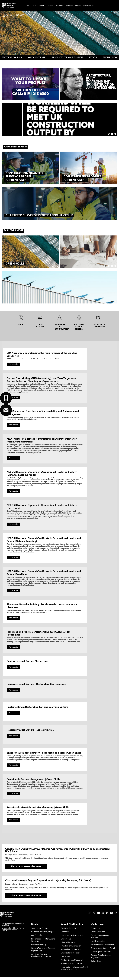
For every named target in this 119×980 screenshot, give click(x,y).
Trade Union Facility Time (72, 967)
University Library (39, 948)
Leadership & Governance (72, 939)
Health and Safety (98, 945)
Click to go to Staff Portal (101, 955)
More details (13, 365)
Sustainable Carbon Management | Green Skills (33, 781)
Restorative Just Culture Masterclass (27, 663)
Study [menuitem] (28, 5)
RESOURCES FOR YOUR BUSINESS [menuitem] (68, 58)
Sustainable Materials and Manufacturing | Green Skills (38, 809)
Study (35, 928)
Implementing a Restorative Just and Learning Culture (37, 709)
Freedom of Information (71, 949)
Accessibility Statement (71, 953)
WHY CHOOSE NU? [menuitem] (37, 58)
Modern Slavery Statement (72, 963)
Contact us (95, 932)
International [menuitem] (39, 5)
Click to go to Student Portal (103, 952)
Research (65, 935)
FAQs (21, 325)
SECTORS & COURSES (12, 58)
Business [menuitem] (50, 5)
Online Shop (96, 965)
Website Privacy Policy (70, 956)
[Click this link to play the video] (88, 84)
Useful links (98, 928)
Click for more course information (22, 869)
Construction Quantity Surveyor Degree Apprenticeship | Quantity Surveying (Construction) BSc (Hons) (57, 852)
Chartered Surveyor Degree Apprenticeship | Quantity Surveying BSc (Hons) (48, 883)
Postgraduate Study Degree (43, 935)
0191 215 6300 (18, 15)
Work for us (66, 942)
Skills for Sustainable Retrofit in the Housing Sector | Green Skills (44, 754)
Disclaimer (65, 960)
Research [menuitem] (60, 5)
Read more (81, 249)
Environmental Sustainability (103, 948)
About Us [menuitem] (69, 5)
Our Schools (36, 939)
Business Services (68, 932)
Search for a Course (39, 932)
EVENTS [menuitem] (93, 58)
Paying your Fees (98, 935)
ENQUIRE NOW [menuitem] (110, 58)
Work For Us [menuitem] (88, 5)
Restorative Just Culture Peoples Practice (30, 732)
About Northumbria (72, 928)
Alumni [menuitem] (78, 5)
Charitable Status (68, 946)
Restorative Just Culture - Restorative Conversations (37, 686)
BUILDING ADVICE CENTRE (79, 327)
